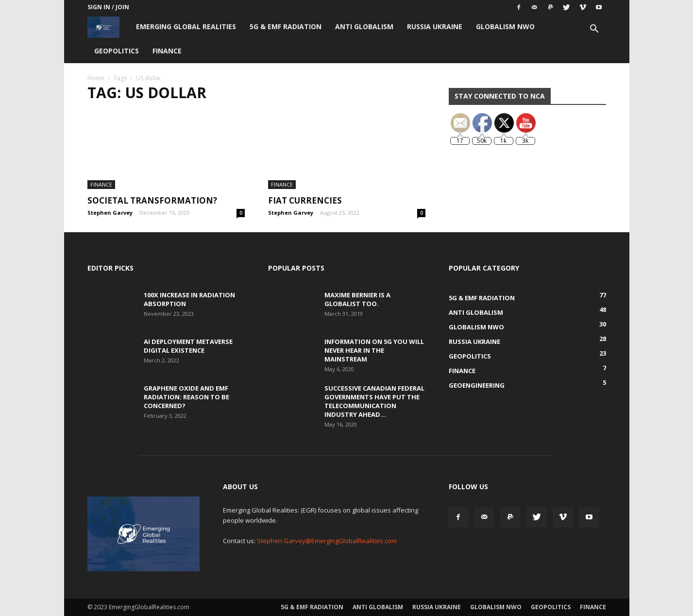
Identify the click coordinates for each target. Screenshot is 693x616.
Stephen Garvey (110, 213)
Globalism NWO (505, 26)
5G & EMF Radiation (286, 26)
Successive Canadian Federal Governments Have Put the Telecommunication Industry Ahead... (374, 401)
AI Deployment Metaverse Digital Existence (188, 346)
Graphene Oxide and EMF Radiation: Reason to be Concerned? (186, 397)
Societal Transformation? (152, 200)
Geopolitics (117, 51)
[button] (594, 30)
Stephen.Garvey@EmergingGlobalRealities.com (327, 541)
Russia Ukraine (435, 26)
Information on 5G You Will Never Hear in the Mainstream (374, 350)
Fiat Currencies (305, 200)
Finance (167, 51)
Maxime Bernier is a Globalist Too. (357, 299)
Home (96, 78)
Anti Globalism (364, 26)
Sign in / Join (108, 7)
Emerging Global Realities (186, 26)
